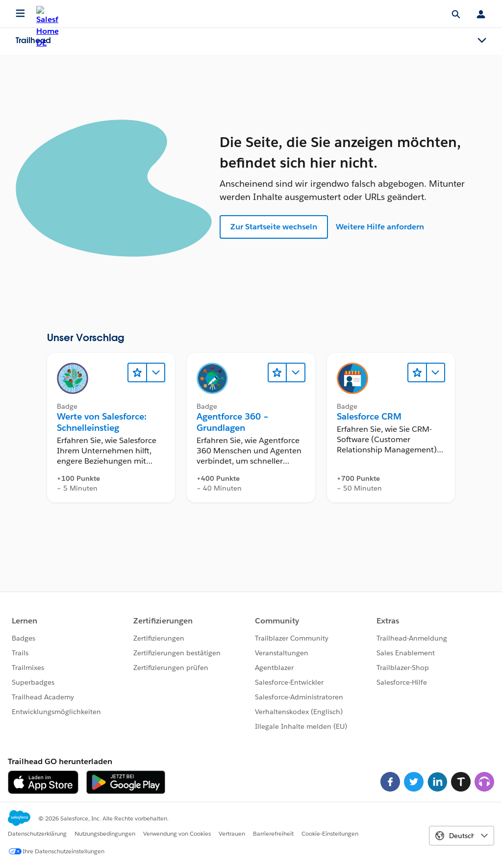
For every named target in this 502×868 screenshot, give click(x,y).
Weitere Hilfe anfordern (380, 227)
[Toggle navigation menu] (482, 41)
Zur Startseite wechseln (274, 227)
